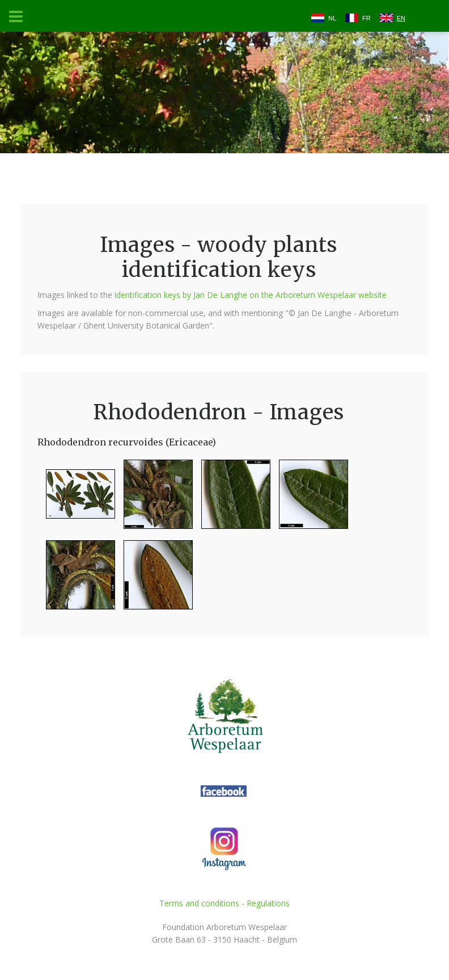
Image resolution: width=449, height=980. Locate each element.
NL (332, 18)
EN (401, 18)
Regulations (268, 903)
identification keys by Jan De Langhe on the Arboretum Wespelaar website (251, 295)
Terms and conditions (199, 903)
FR (367, 18)
